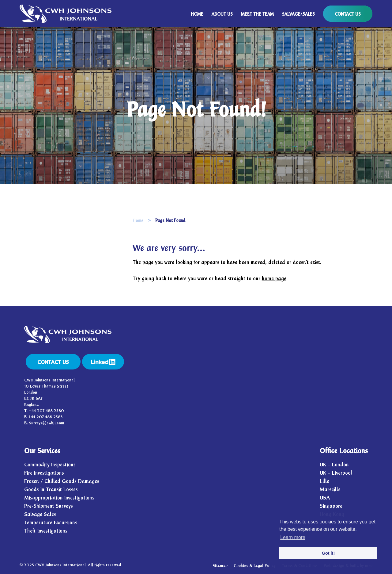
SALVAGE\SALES (298, 14)
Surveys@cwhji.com (47, 423)
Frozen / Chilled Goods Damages (62, 481)
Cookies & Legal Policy (255, 566)
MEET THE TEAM (257, 14)
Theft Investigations (46, 531)
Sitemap (220, 566)
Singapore (331, 506)
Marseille (330, 490)
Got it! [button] (328, 553)
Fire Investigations (44, 473)
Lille (324, 481)
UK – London (334, 465)
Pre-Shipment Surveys (49, 506)
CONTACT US (348, 14)
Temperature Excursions (51, 523)
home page (274, 279)
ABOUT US (222, 14)
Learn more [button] (293, 537)
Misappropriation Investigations (59, 498)
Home (138, 221)
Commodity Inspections (50, 465)
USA (325, 498)
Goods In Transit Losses (51, 490)
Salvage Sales (40, 514)
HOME (197, 14)
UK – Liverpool (336, 473)
